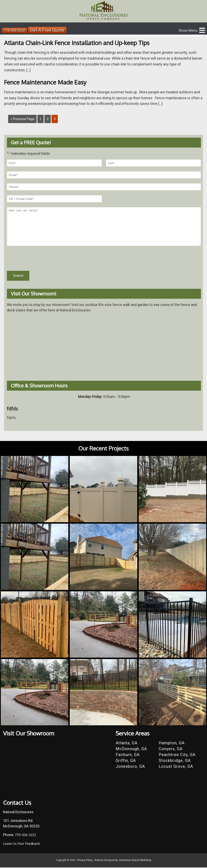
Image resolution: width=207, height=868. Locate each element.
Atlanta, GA (127, 744)
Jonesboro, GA (130, 767)
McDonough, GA (131, 749)
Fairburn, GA (128, 755)
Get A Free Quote (50, 30)
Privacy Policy (85, 861)
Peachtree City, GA (177, 755)
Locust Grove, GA (176, 767)
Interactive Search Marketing (135, 861)
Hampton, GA (172, 744)
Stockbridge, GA (175, 761)
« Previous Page (23, 119)
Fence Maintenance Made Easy (49, 82)
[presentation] (38, 258)
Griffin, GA (126, 761)
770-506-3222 (16, 30)
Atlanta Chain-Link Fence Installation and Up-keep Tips (83, 43)
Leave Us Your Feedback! (23, 844)
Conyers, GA (171, 749)
